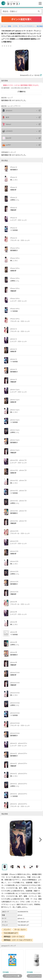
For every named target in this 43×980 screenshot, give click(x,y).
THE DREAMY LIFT (11, 933)
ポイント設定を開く (22, 19)
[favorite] (40, 31)
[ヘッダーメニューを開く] (40, 4)
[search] (39, 11)
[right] (40, 840)
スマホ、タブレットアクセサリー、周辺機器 (28, 26)
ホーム (4, 26)
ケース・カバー (20, 930)
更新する (22, 92)
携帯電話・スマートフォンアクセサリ (18, 940)
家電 (9, 26)
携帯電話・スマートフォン (14, 937)
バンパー (7, 930)
